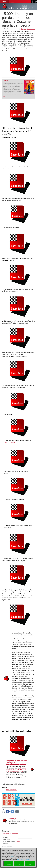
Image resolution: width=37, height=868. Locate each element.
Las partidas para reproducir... (16, 764)
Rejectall (19, 864)
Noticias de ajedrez (18, 8)
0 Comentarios (31, 29)
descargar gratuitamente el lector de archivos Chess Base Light (16, 770)
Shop (4, 2)
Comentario (5, 844)
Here (12, 856)
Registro (18, 841)
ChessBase (12, 818)
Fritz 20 (6, 81)
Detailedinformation (8, 864)
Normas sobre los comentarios (10, 834)
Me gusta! (24, 29)
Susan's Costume (10, 442)
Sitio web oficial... (12, 790)
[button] (13, 2)
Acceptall (30, 864)
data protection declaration (24, 859)
